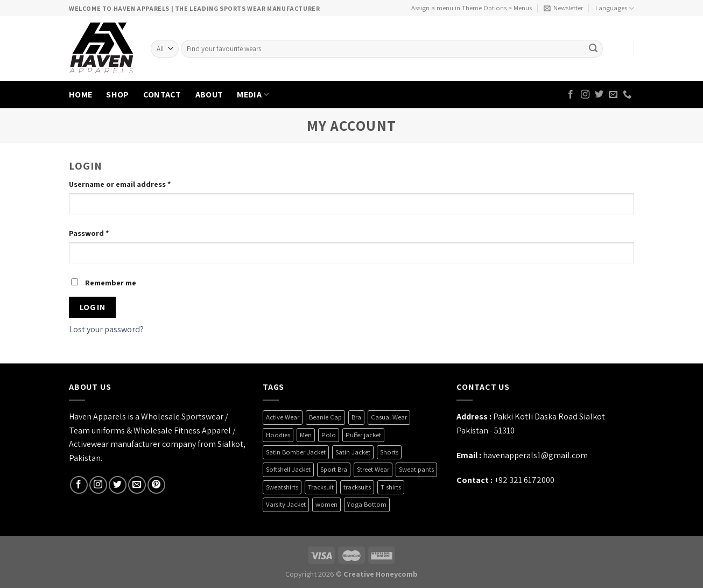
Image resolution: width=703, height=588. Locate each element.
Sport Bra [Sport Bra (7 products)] (334, 469)
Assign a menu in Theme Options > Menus (472, 8)
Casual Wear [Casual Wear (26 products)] (389, 417)
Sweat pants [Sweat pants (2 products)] (416, 469)
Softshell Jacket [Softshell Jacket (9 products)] (288, 469)
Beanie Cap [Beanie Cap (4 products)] (325, 417)
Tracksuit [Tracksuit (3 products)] (321, 487)
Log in (93, 307)
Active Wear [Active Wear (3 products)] (283, 417)
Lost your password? (106, 329)
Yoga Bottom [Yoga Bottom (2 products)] (367, 504)
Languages (615, 8)
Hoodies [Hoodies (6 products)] (278, 435)
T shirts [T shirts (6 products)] (391, 487)
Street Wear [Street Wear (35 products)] (373, 469)
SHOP (117, 94)
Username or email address (120, 184)
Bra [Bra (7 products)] (356, 417)
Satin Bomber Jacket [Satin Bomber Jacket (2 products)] (296, 452)
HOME (80, 94)
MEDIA (253, 94)
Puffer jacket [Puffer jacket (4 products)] (363, 435)
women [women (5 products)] (326, 504)
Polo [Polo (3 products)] (329, 435)
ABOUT (209, 94)
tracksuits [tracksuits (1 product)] (357, 487)
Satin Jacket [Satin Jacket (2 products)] (353, 452)
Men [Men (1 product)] (306, 435)
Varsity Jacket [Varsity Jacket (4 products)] (286, 504)
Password (89, 233)
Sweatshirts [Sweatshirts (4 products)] (282, 487)
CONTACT (162, 94)
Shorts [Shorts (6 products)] (389, 452)
